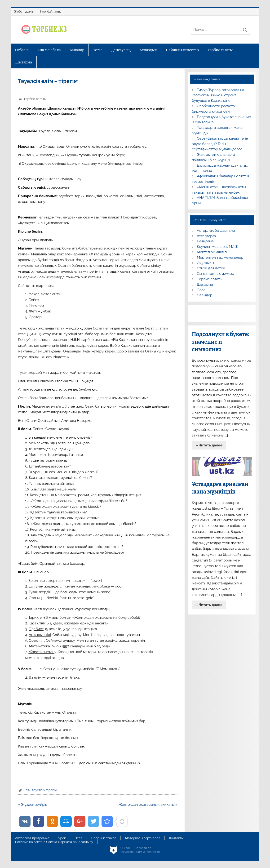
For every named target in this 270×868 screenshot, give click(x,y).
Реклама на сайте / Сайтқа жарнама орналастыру (54, 842)
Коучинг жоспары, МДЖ (218, 247)
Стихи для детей (211, 268)
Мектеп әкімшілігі (212, 252)
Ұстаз (98, 50)
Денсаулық (121, 50)
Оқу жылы (205, 263)
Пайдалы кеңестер (182, 50)
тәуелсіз (38, 790)
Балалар (77, 50)
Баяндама (205, 241)
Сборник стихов (104, 838)
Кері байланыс (51, 11)
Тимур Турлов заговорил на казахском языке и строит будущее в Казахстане (218, 95)
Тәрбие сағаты (220, 50)
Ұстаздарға (206, 236)
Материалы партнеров (143, 838)
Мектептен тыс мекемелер (220, 258)
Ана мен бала (49, 50)
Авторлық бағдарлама (216, 231)
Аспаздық (148, 50)
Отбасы (22, 50)
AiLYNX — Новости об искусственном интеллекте (140, 850)
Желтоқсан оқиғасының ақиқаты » (148, 805)
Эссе (201, 290)
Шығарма (24, 62)
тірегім (51, 790)
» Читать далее (209, 445)
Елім (27, 790)
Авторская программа (32, 838)
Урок (62, 838)
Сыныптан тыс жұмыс (215, 274)
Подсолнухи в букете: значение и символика (221, 342)
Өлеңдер (205, 295)
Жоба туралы (24, 11)
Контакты (176, 838)
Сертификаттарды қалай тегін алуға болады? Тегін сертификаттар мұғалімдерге (220, 144)
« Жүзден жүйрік (33, 805)
